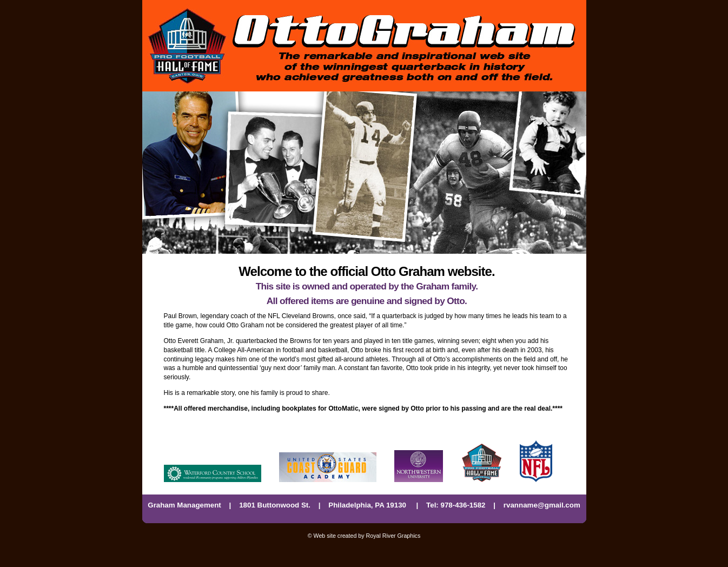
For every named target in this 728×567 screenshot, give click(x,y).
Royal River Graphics (393, 536)
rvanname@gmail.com (542, 505)
